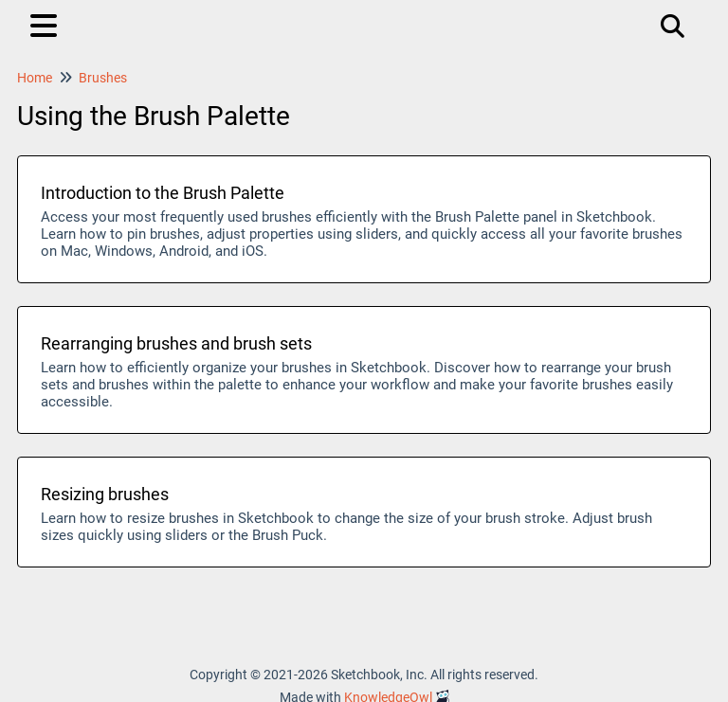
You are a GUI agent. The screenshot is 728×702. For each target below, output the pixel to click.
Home (35, 78)
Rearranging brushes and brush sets (176, 343)
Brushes (103, 78)
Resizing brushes (105, 494)
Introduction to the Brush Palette (163, 193)
